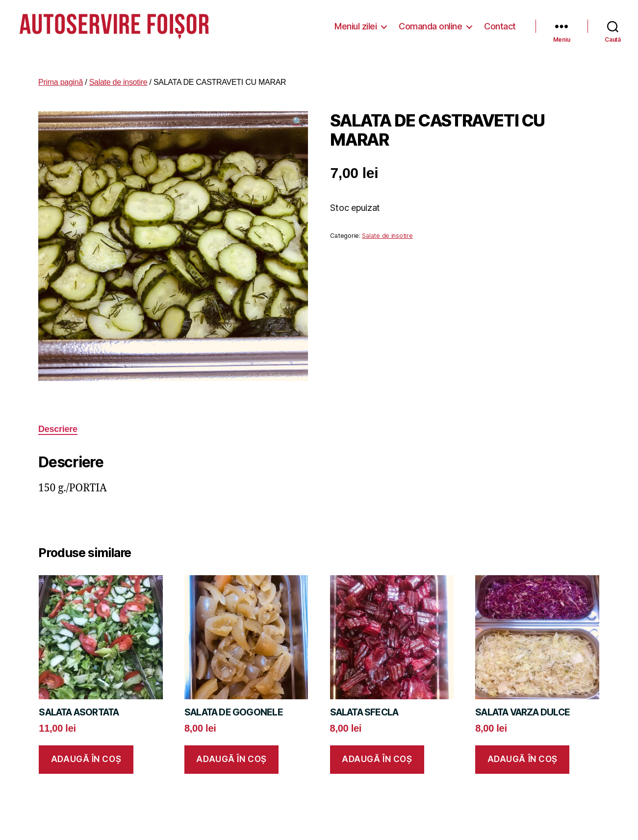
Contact (500, 24)
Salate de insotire (118, 79)
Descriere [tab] (58, 426)
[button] (298, 118)
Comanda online (430, 24)
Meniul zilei (356, 24)
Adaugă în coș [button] (86, 756)
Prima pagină (61, 79)
